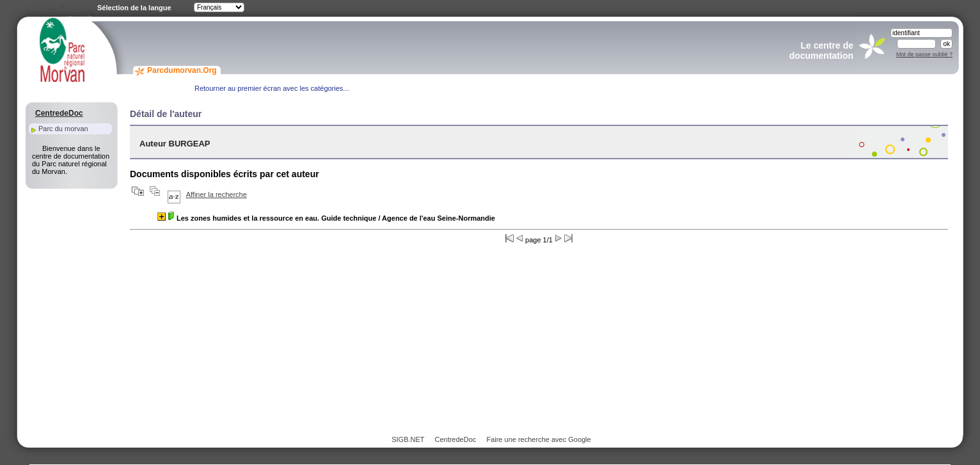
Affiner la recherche (217, 194)
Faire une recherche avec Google (538, 439)
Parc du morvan (63, 129)
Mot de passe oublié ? (924, 54)
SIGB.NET (408, 439)
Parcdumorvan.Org (182, 70)
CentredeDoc (455, 439)
